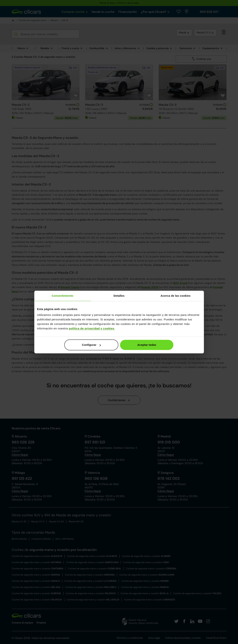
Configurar (91, 345)
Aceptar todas (147, 345)
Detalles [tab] (119, 296)
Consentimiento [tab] (62, 296)
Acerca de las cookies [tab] (176, 296)
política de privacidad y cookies (92, 328)
